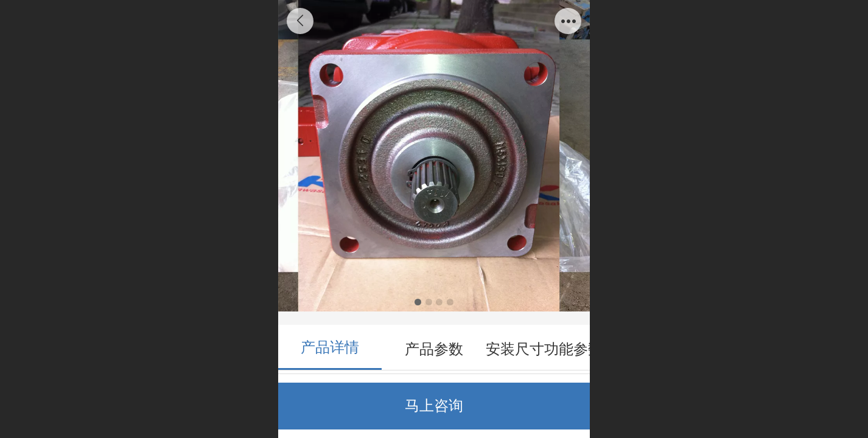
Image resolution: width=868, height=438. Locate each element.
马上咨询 (434, 405)
